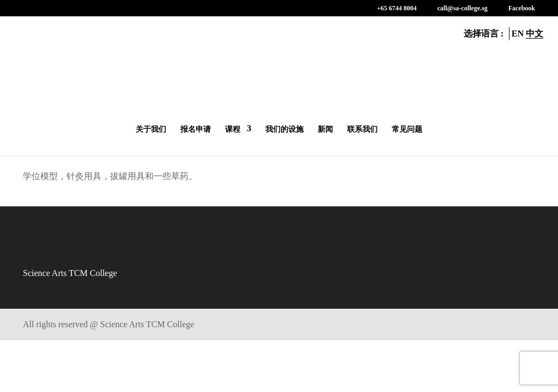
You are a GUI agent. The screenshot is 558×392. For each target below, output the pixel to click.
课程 (233, 129)
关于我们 (151, 129)
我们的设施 (284, 129)
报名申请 (196, 129)
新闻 (325, 129)
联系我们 (362, 129)
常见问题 (407, 129)
